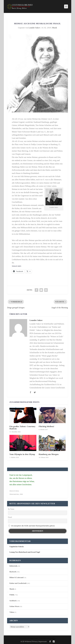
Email (10, 517)
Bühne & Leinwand (16, 578)
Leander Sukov (34, 28)
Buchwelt (13, 572)
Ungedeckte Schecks (17, 547)
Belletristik (13, 566)
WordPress (53, 638)
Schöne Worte (14, 606)
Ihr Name (11, 509)
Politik (12, 595)
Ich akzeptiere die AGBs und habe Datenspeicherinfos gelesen (33, 526)
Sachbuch (13, 601)
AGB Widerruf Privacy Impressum (33, 641)
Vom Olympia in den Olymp (22, 454)
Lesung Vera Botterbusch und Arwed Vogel (25, 552)
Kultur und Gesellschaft (18, 583)
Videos (12, 612)
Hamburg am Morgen (49, 454)
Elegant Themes (34, 638)
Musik (55, 28)
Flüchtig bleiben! (47, 426)
